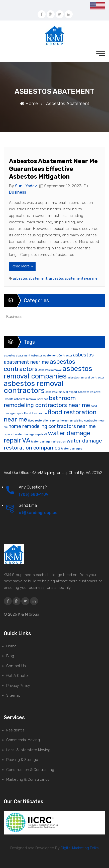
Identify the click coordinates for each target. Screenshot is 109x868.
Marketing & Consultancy (28, 779)
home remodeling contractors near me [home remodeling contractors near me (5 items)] (52, 426)
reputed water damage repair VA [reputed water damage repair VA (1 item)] (25, 434)
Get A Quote (17, 676)
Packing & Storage (22, 760)
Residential (16, 730)
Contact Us (16, 666)
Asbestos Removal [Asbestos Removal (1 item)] (50, 370)
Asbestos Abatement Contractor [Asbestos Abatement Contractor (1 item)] (52, 356)
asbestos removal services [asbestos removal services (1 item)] (31, 399)
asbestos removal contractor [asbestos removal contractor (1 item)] (86, 378)
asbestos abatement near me (73, 279)
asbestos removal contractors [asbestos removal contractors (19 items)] (34, 387)
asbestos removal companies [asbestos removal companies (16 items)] (48, 372)
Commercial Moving (23, 740)
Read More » (22, 266)
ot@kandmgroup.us (38, 513)
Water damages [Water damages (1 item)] (72, 449)
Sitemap (13, 695)
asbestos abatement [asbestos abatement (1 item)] (17, 356)
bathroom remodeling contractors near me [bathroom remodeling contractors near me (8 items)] (47, 402)
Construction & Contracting (30, 770)
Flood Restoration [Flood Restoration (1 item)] (35, 413)
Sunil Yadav (26, 186)
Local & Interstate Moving (28, 750)
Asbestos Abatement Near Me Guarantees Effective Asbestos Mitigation (53, 169)
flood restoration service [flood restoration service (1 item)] (44, 421)
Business (18, 192)
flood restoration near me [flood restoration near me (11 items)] (50, 416)
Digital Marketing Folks (79, 848)
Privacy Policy (18, 686)
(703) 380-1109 (34, 494)
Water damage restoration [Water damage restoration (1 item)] (48, 442)
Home (29, 104)
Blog (10, 656)
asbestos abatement (30, 279)
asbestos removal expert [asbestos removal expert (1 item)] (61, 392)
